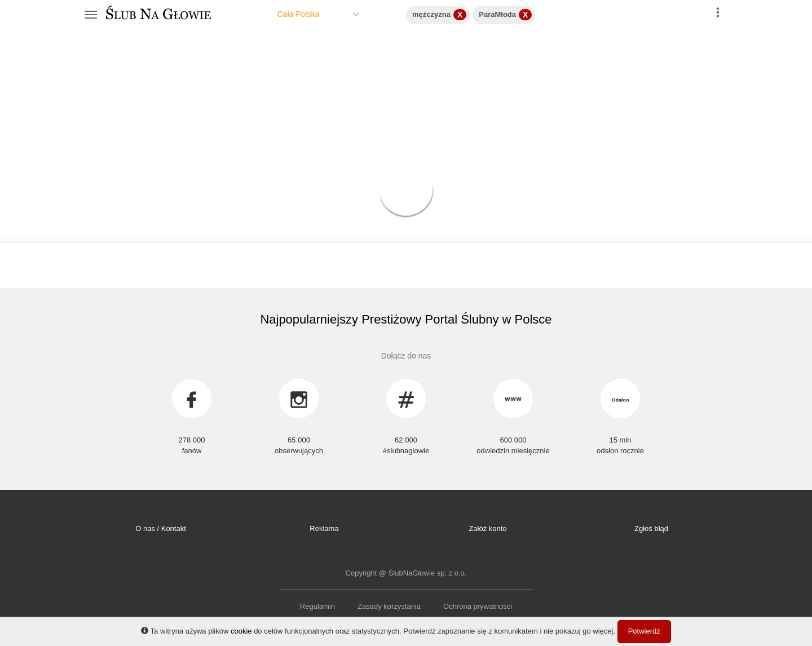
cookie (241, 631)
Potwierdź (644, 631)
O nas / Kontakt (161, 528)
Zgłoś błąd (651, 528)
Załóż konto (487, 528)
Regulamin (317, 606)
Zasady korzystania (389, 606)
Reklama (324, 528)
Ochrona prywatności (478, 606)
